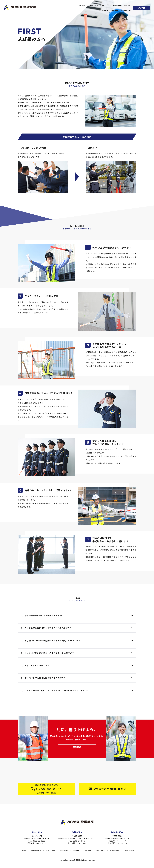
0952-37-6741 (79, 843)
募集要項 (113, 7)
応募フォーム (100, 852)
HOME (86, 4)
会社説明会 (126, 4)
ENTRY (142, 6)
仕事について (113, 4)
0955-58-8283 (39, 843)
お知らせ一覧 (115, 852)
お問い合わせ (126, 7)
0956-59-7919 (120, 843)
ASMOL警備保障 (74, 862)
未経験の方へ (98, 4)
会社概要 (102, 7)
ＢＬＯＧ (90, 7)
